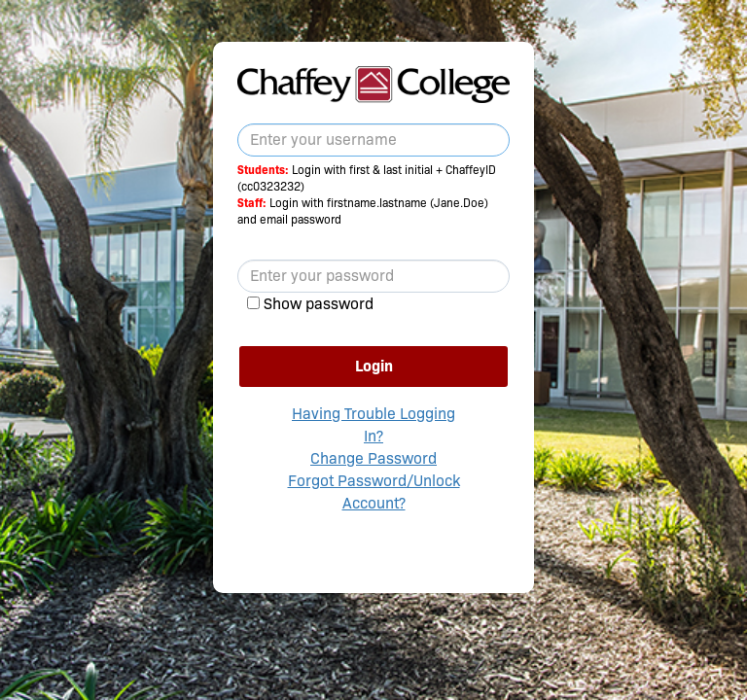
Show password (319, 304)
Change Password (373, 458)
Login (374, 366)
